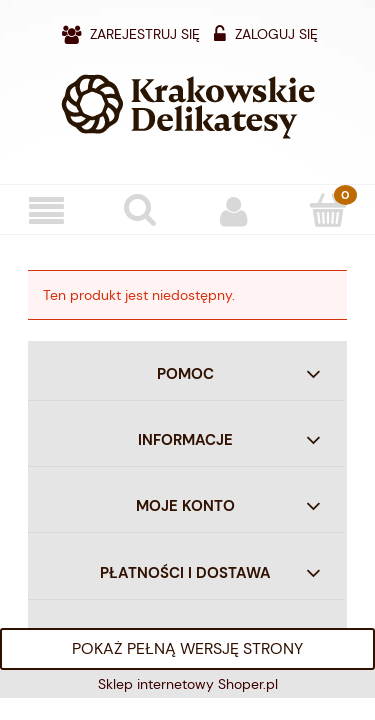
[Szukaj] (141, 209)
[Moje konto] (235, 210)
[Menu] (47, 210)
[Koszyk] (328, 209)
